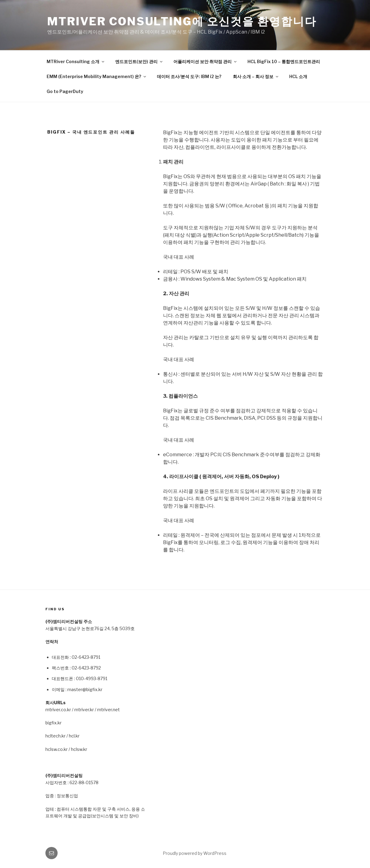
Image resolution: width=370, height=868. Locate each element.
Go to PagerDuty (65, 91)
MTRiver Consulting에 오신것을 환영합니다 (182, 21)
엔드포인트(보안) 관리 (139, 61)
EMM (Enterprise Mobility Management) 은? (97, 76)
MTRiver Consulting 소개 (76, 61)
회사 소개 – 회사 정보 (256, 76)
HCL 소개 (298, 76)
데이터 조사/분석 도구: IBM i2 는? (189, 76)
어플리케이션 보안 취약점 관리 (205, 61)
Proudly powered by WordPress (195, 853)
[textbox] (99, 673)
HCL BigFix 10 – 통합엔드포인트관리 (284, 61)
